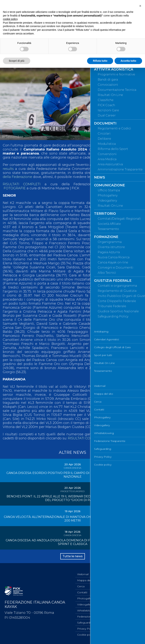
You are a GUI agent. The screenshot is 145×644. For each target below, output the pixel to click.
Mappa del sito (87, 580)
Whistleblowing (87, 611)
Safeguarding (86, 623)
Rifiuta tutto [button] (100, 61)
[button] (140, 6)
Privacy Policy (86, 629)
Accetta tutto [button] (128, 61)
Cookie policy (86, 635)
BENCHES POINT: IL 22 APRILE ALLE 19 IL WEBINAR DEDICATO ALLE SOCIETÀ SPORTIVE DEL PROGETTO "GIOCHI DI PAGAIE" (72, 498)
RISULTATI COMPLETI (22, 184)
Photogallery (85, 598)
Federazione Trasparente (93, 617)
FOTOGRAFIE (15, 188)
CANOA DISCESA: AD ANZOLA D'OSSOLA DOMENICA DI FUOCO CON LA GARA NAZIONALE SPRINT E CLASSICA (72, 542)
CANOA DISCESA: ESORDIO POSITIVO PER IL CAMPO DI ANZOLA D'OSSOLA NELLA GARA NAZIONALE (73, 475)
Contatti (82, 592)
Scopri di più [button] (17, 61)
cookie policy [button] (10, 19)
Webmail (83, 574)
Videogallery (85, 604)
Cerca (81, 586)
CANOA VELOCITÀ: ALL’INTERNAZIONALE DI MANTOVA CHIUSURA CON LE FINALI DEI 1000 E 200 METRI (73, 519)
